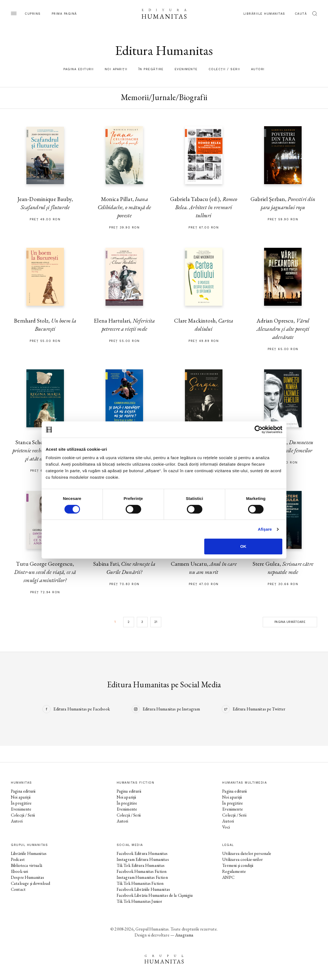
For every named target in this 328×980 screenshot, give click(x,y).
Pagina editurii (79, 69)
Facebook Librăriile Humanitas (143, 889)
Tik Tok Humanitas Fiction (140, 883)
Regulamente (234, 871)
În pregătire (151, 69)
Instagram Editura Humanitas (143, 859)
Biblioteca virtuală (27, 865)
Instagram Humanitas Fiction (142, 877)
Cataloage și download (30, 883)
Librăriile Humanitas (264, 14)
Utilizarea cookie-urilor (242, 859)
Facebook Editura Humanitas (142, 853)
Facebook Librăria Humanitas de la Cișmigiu (155, 895)
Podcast (18, 859)
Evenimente (186, 69)
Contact (18, 889)
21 (156, 622)
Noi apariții (116, 69)
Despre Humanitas (27, 877)
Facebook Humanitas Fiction (142, 871)
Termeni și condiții (238, 865)
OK (243, 546)
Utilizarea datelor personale (247, 853)
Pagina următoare (290, 622)
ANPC (228, 877)
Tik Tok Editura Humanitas (141, 865)
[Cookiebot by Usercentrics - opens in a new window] (259, 429)
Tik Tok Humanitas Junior (140, 901)
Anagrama (184, 935)
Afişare (265, 529)
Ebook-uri (19, 871)
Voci (226, 827)
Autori (258, 69)
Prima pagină (64, 14)
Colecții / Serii (224, 69)
